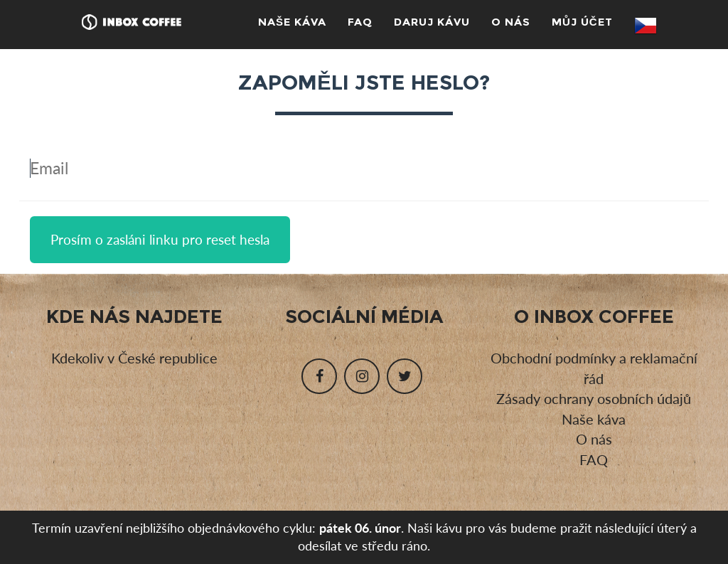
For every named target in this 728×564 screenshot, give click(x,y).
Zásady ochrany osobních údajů (594, 398)
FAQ (360, 22)
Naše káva (292, 22)
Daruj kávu (432, 22)
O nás (511, 22)
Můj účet (582, 22)
